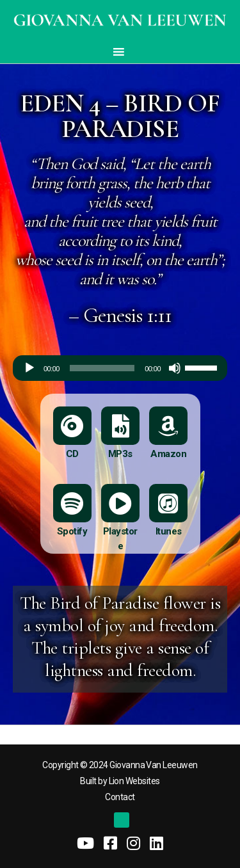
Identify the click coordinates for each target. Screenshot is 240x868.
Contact (120, 797)
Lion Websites (134, 781)
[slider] (102, 368)
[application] (120, 368)
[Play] (29, 368)
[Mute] (175, 368)
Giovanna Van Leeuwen (153, 765)
